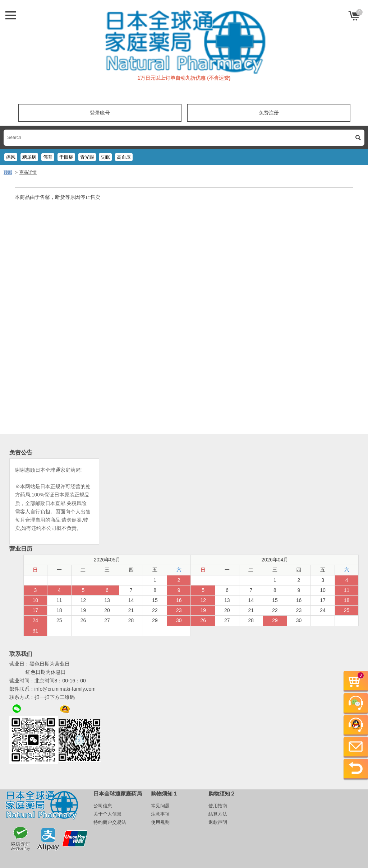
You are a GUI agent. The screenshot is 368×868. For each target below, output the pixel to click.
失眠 (105, 157)
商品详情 (28, 172)
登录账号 (100, 113)
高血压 (124, 157)
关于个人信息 (107, 814)
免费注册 (269, 113)
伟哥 (48, 157)
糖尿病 (29, 157)
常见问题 (160, 806)
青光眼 (87, 157)
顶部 (8, 172)
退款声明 (218, 822)
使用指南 (218, 806)
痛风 (11, 157)
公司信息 (103, 806)
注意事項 (160, 814)
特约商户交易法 (110, 822)
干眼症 (66, 157)
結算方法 (218, 814)
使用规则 (160, 822)
